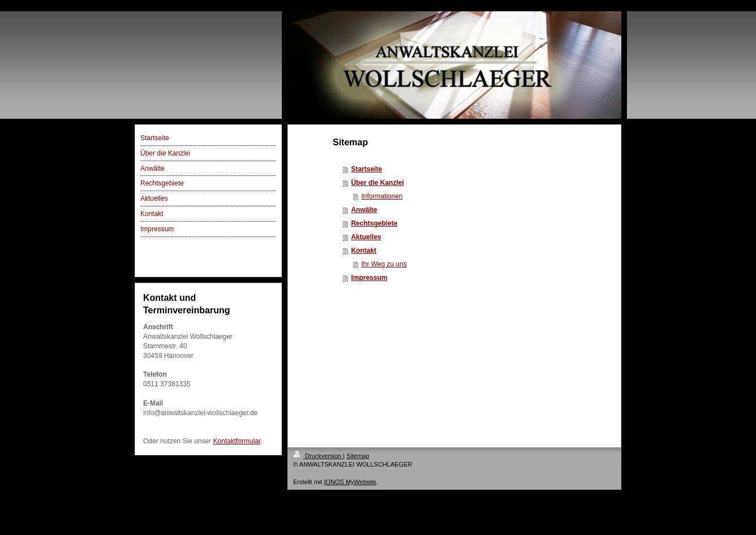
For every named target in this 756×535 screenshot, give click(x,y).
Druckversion (318, 456)
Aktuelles (366, 237)
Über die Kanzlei (377, 183)
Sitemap (358, 456)
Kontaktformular (237, 441)
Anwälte (364, 210)
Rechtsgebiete (374, 223)
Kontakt (364, 251)
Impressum (369, 278)
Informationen (382, 196)
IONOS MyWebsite (350, 482)
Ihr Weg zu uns (384, 264)
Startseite (366, 169)
